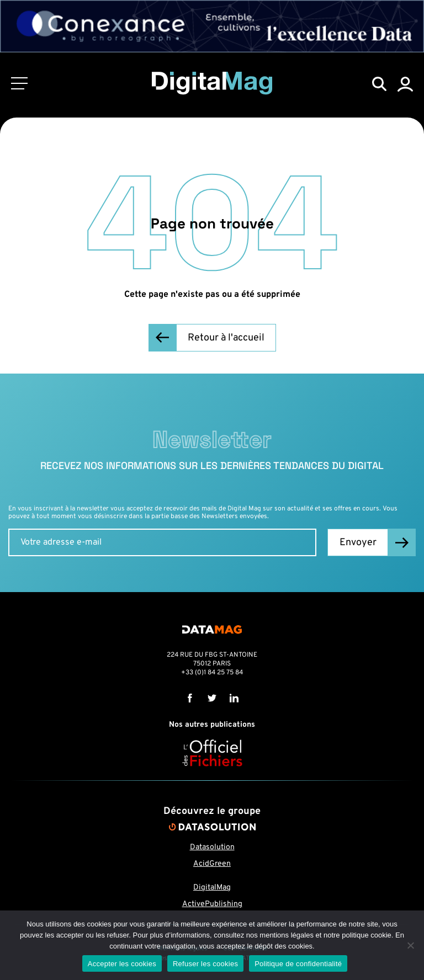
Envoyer (358, 543)
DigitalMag (212, 888)
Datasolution (212, 847)
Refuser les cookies (205, 964)
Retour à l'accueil (226, 338)
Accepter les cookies (122, 964)
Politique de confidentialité (298, 964)
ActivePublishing (212, 904)
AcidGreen (212, 864)
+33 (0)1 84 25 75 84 (212, 673)
